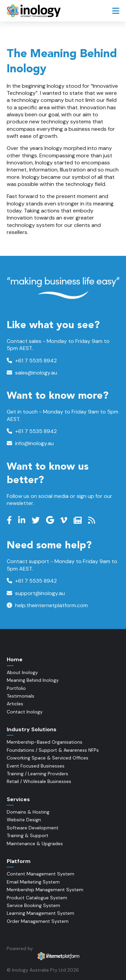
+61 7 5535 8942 (32, 361)
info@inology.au (30, 443)
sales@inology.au (32, 373)
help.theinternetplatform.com (47, 605)
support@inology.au (36, 593)
